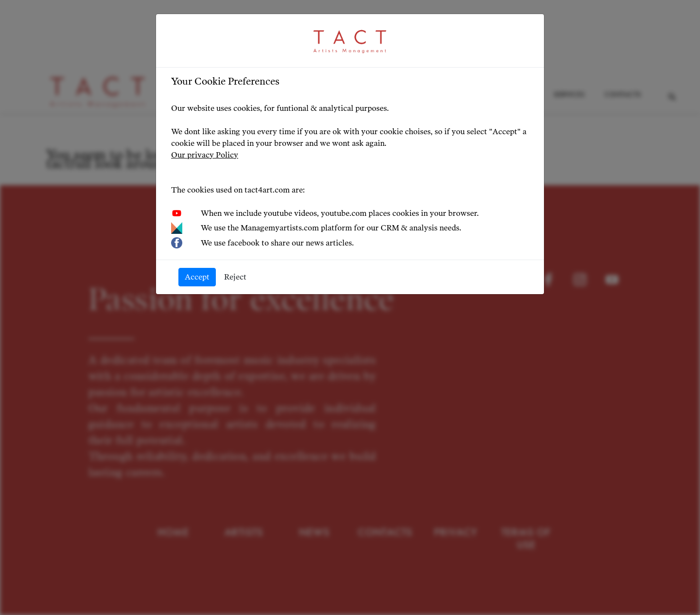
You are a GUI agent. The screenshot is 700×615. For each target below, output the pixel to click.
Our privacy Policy (205, 155)
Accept (197, 277)
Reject (235, 277)
